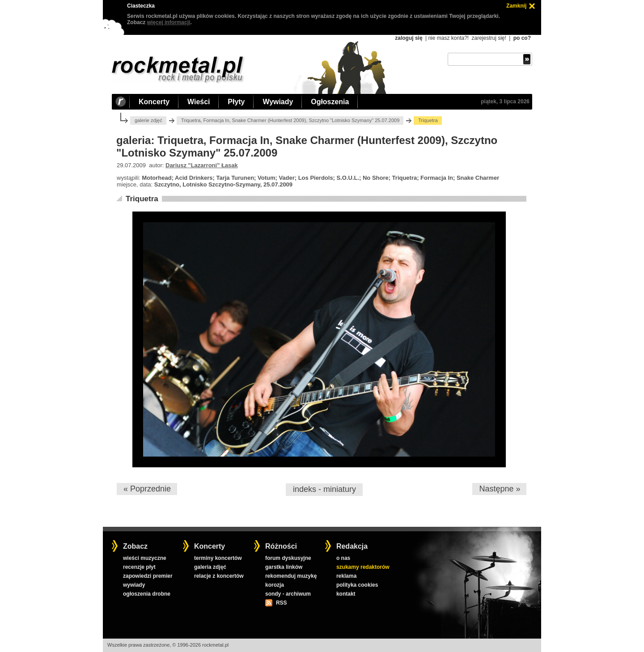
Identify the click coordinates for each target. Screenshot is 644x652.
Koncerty (154, 102)
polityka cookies (357, 585)
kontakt (346, 594)
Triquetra (142, 199)
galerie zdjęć (148, 120)
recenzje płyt (139, 567)
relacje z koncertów (219, 576)
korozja (275, 585)
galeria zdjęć (210, 567)
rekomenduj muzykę (291, 576)
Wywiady (278, 102)
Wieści (199, 102)
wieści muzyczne (145, 558)
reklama (346, 576)
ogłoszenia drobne (147, 594)
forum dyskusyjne (288, 558)
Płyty (236, 102)
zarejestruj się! (489, 38)
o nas (343, 558)
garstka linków (284, 567)
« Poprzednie (147, 489)
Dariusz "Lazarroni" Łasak (202, 165)
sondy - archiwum (288, 594)
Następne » (500, 489)
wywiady (134, 585)
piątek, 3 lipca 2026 (505, 102)
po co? (522, 38)
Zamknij (516, 6)
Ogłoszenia (330, 102)
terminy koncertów (218, 558)
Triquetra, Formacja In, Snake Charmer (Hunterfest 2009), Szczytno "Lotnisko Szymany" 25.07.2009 (290, 120)
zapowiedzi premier (148, 576)
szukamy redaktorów (363, 567)
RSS (281, 603)
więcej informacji (169, 22)
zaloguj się (409, 38)
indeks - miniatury (324, 489)
